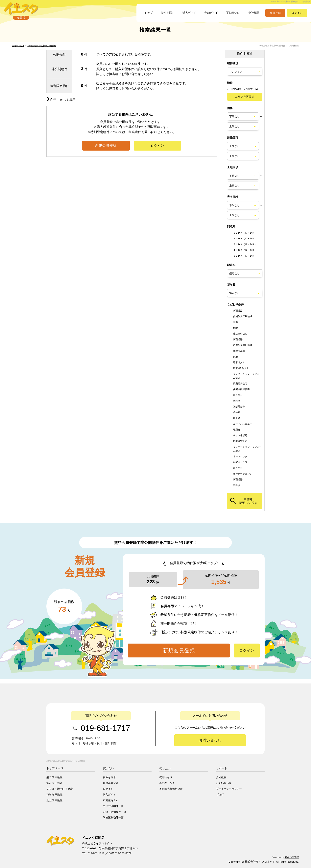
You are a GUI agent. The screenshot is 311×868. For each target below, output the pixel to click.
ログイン (108, 789)
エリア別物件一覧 (113, 806)
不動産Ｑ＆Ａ (111, 801)
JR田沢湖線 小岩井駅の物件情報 (42, 50)
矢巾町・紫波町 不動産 (60, 789)
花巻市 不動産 (55, 795)
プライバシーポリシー (229, 789)
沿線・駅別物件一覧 (115, 812)
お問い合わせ (224, 783)
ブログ (220, 795)
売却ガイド (207, 15)
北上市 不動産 (55, 801)
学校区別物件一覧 (113, 818)
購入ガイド (183, 15)
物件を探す (159, 15)
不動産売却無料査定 (171, 789)
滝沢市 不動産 (55, 783)
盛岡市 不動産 (18, 50)
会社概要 (253, 15)
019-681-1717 (105, 728)
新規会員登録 (111, 783)
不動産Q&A (231, 15)
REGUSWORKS (292, 858)
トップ (138, 15)
